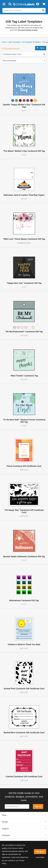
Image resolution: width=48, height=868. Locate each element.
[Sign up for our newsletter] (17, 807)
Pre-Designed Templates (31, 42)
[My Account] (37, 4)
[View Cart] (44, 4)
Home (4, 42)
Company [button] (6, 835)
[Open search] (43, 10)
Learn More (40, 857)
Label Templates (14, 42)
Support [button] (5, 829)
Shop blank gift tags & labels (28, 30)
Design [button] (5, 822)
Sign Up (38, 806)
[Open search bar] (10, 4)
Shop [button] (4, 815)
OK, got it (40, 852)
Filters (41, 48)
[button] (4, 4)
